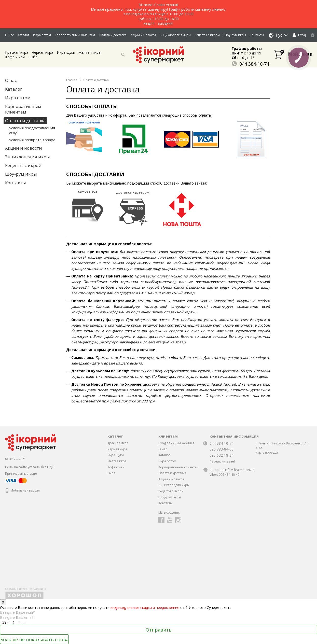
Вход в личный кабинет (176, 443)
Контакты (257, 35)
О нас (9, 35)
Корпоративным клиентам (75, 35)
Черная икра (43, 52)
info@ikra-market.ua (240, 470)
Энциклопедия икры (175, 35)
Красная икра (17, 52)
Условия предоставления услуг (32, 130)
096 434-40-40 (229, 475)
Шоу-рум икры (235, 35)
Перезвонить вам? (222, 461)
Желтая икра (90, 52)
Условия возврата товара (32, 140)
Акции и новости (143, 35)
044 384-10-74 (250, 64)
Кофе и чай (15, 57)
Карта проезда (267, 452)
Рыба (33, 57)
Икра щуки (66, 52)
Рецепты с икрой (207, 35)
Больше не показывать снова (34, 639)
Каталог (23, 35)
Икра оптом (42, 35)
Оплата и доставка (113, 35)
